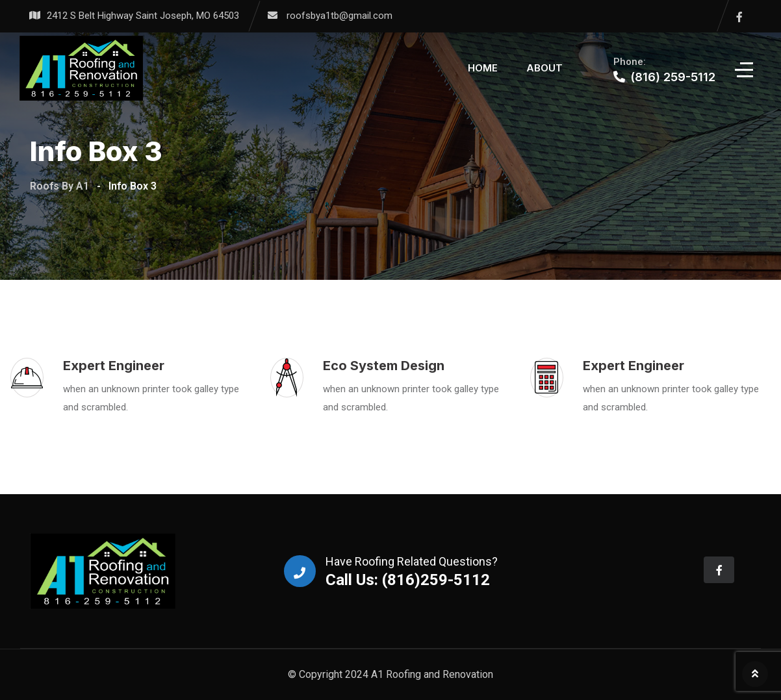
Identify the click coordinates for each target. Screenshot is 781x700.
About (544, 68)
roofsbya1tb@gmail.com (339, 16)
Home (483, 68)
